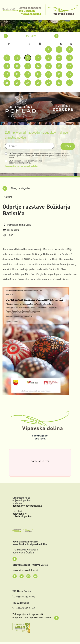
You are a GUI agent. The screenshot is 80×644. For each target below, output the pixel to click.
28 (38, 83)
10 (69, 58)
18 (7, 74)
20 (28, 74)
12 (17, 66)
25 (7, 83)
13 (28, 66)
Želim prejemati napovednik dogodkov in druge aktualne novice (36, 616)
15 (48, 66)
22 (48, 74)
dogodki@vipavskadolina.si (27, 506)
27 (28, 83)
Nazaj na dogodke (16, 188)
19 (17, 74)
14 (38, 66)
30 (59, 83)
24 (69, 74)
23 (59, 74)
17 (69, 66)
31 (69, 83)
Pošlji (68, 146)
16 (59, 66)
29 (48, 83)
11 (7, 66)
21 (38, 74)
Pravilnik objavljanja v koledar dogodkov (22, 514)
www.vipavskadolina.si (25, 570)
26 (17, 83)
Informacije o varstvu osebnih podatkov (22, 166)
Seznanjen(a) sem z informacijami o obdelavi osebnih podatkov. (25, 162)
